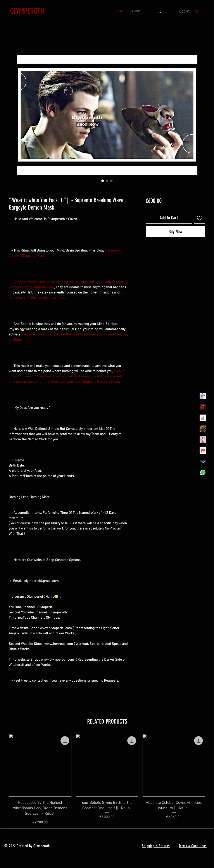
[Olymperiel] (203, 396)
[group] (107, 780)
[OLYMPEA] (203, 440)
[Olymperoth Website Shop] (203, 407)
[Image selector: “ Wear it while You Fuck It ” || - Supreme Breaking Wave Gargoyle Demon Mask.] (103, 181)
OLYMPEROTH (27, 11)
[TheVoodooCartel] (203, 429)
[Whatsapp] (203, 472)
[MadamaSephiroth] (203, 462)
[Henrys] (203, 418)
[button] (200, 11)
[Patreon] (203, 451)
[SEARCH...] (140, 11)
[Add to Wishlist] (199, 218)
